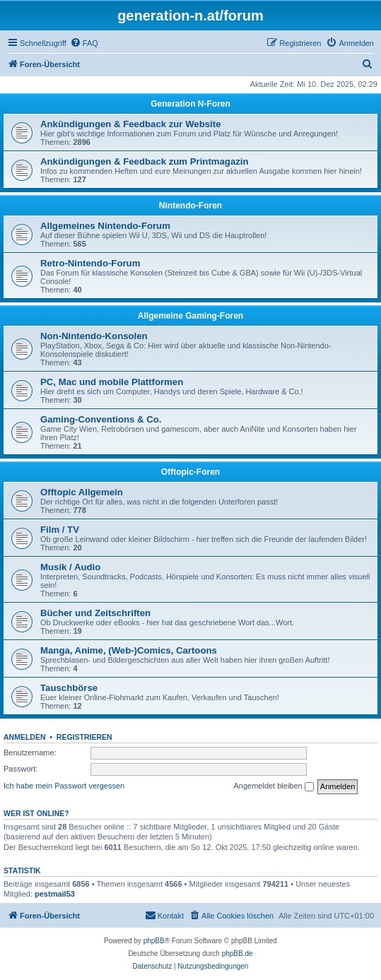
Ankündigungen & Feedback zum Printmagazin (145, 161)
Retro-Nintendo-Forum (90, 263)
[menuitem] (84, 43)
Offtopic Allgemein (82, 492)
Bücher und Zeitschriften (95, 613)
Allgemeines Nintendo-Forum (105, 226)
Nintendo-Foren (190, 206)
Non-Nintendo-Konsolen (94, 336)
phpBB (154, 941)
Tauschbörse (69, 688)
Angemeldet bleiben (273, 786)
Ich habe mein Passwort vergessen (64, 786)
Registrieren (84, 737)
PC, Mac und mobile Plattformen (112, 382)
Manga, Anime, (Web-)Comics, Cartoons (129, 650)
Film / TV (60, 530)
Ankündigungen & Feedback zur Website (130, 124)
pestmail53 (55, 894)
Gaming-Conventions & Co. (101, 419)
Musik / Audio (70, 567)
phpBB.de (238, 954)
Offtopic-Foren (190, 472)
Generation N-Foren (190, 104)
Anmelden (25, 737)
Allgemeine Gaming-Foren (190, 316)
